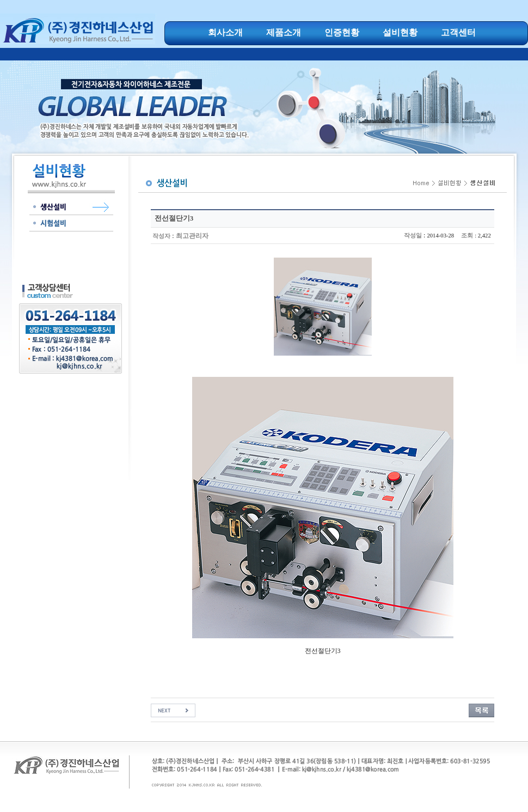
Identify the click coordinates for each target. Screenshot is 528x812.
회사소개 (225, 32)
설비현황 (400, 32)
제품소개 (284, 32)
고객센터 (458, 32)
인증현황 (342, 32)
